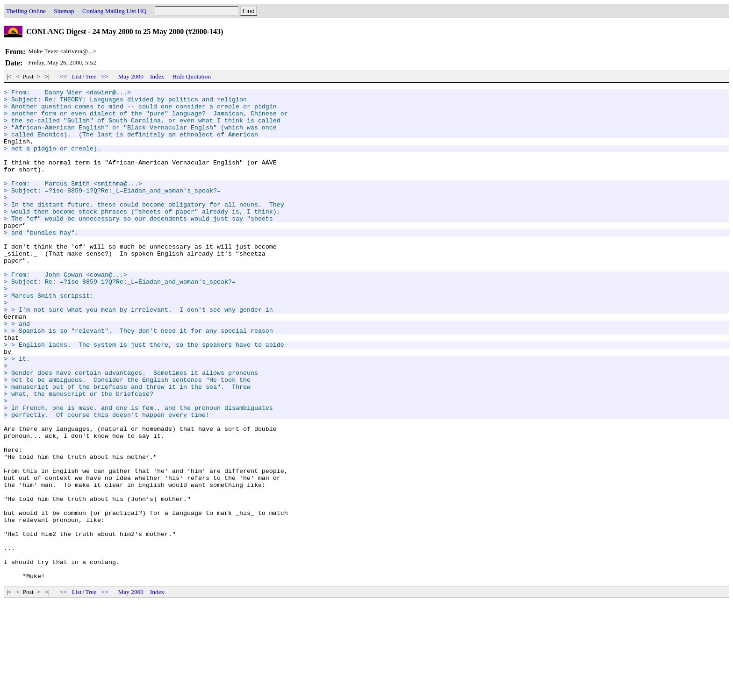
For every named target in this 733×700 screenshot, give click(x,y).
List (77, 76)
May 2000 (131, 76)
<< (64, 76)
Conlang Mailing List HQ (114, 11)
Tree (91, 76)
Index (157, 76)
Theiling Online (26, 11)
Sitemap (64, 11)
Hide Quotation (192, 76)
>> (105, 76)
